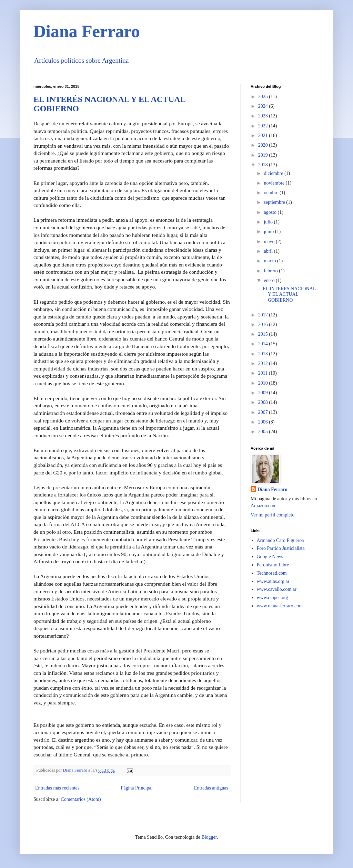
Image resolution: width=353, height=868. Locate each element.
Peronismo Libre (273, 565)
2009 (264, 393)
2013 (264, 354)
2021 (264, 135)
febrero (271, 271)
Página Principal (137, 788)
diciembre (274, 173)
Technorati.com (272, 573)
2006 (264, 422)
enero (270, 280)
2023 (264, 116)
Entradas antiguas (211, 788)
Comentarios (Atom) (81, 799)
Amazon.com (264, 506)
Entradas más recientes (57, 788)
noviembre (275, 183)
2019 (264, 155)
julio (269, 222)
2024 (264, 106)
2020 (264, 145)
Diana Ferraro (87, 31)
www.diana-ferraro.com (280, 606)
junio (269, 232)
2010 (264, 383)
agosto (271, 212)
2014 (264, 344)
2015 (264, 334)
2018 (264, 165)
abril (269, 251)
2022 (264, 126)
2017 (264, 315)
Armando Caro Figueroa (280, 540)
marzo (270, 261)
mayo (270, 242)
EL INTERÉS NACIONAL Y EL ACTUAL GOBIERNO (289, 295)
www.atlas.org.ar (273, 581)
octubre (271, 193)
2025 (264, 97)
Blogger (209, 837)
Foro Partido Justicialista (281, 548)
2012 (264, 363)
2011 (264, 373)
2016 (264, 325)
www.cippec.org (273, 598)
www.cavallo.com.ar (277, 589)
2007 (264, 412)
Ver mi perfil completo (273, 515)
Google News (270, 557)
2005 (264, 432)
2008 (264, 402)
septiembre (275, 202)
